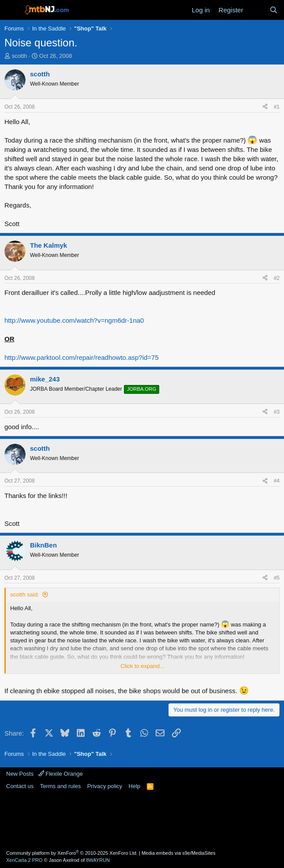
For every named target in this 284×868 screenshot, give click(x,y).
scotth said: (25, 594)
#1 (277, 107)
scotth (20, 56)
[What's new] (256, 10)
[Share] (265, 107)
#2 (277, 278)
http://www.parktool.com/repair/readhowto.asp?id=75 (82, 357)
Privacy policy (105, 786)
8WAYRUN (98, 860)
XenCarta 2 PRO (24, 860)
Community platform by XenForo (72, 853)
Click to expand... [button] (142, 666)
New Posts (20, 774)
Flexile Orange (61, 774)
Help (135, 786)
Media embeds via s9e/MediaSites (179, 853)
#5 (277, 578)
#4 (277, 481)
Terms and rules (60, 786)
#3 (277, 412)
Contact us (20, 786)
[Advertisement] (142, 819)
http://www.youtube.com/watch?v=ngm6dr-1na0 (74, 320)
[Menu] (12, 10)
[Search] (274, 10)
